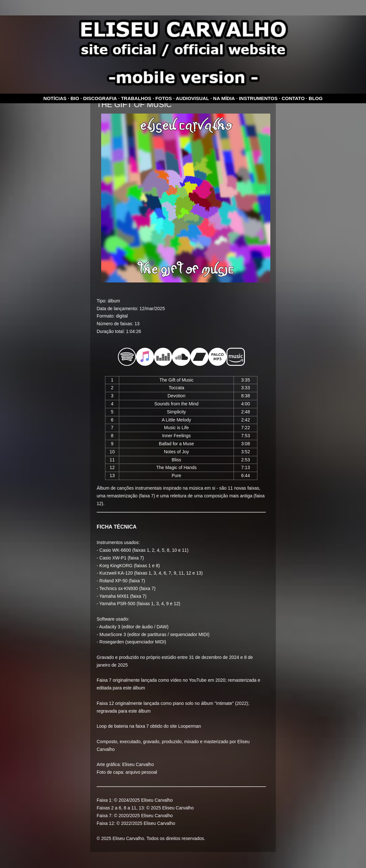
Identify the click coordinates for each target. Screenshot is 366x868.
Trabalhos (136, 98)
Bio (75, 98)
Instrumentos (258, 98)
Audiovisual (193, 98)
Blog (316, 98)
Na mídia (224, 98)
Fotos (164, 98)
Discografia (100, 98)
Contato (293, 98)
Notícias (55, 98)
